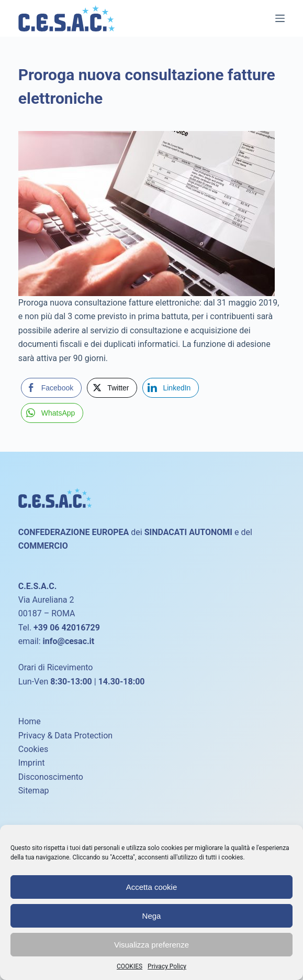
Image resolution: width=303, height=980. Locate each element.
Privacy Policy (167, 966)
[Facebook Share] (51, 388)
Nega (152, 916)
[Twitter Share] (112, 388)
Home (30, 721)
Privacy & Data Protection (65, 736)
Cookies (33, 749)
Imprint (32, 763)
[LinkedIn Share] (171, 388)
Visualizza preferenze (151, 945)
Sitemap (34, 791)
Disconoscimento (51, 777)
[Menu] (280, 18)
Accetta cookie (152, 887)
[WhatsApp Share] (52, 413)
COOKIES (130, 966)
